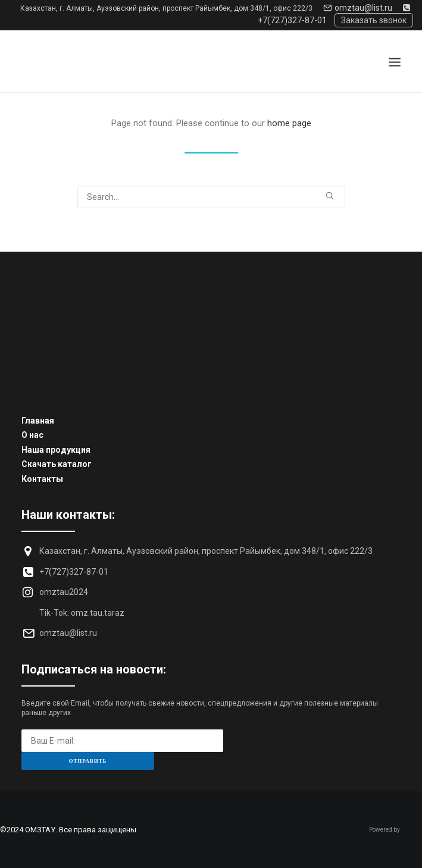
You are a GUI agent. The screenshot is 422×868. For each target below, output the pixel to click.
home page (289, 123)
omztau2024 (64, 592)
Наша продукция (56, 450)
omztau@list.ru (358, 8)
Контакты (42, 479)
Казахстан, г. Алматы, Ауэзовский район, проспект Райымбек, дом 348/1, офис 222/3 (166, 8)
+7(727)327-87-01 (74, 572)
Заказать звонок (374, 20)
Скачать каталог (57, 464)
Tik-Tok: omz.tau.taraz (82, 613)
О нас (32, 435)
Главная (38, 421)
